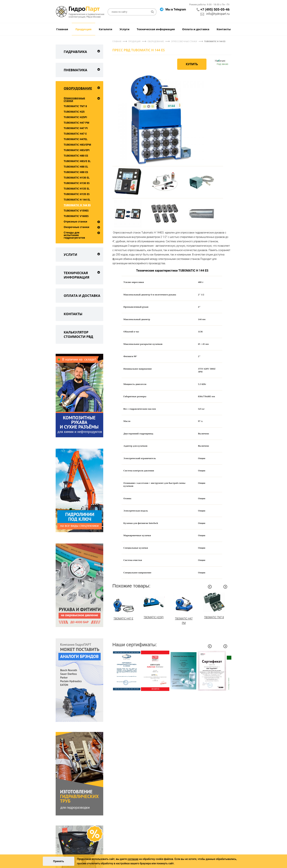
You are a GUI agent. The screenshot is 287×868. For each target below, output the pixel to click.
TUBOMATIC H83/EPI (77, 150)
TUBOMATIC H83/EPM (77, 145)
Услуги (124, 29)
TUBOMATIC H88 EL (76, 167)
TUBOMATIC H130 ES (77, 183)
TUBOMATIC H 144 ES (77, 205)
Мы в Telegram (176, 9)
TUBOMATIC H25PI (75, 117)
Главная (62, 29)
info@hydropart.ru (218, 14)
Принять (58, 861)
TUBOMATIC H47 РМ (77, 123)
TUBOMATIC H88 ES (76, 172)
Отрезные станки (75, 221)
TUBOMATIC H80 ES (76, 156)
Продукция (83, 29)
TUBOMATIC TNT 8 (75, 106)
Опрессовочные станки (74, 99)
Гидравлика (83, 51)
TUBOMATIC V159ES (76, 210)
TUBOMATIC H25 (74, 112)
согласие (133, 859)
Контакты (224, 29)
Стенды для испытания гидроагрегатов (74, 235)
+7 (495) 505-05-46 (215, 9)
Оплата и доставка (196, 29)
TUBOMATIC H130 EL (77, 178)
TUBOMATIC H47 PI (76, 128)
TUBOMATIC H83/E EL (77, 161)
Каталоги (106, 29)
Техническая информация (156, 29)
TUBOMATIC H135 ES (77, 194)
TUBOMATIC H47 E (75, 134)
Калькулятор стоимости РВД (78, 334)
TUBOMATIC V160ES (76, 216)
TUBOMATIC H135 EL (77, 189)
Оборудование (83, 88)
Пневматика (83, 69)
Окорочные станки (77, 227)
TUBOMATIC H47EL (76, 139)
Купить (192, 64)
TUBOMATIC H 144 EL (77, 200)
